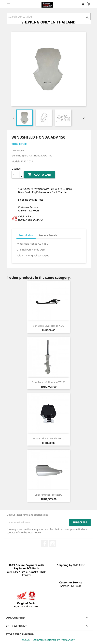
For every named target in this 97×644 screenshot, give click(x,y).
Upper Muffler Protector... (49, 495)
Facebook (45, 544)
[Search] (49, 17)
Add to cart (40, 175)
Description (26, 235)
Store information (20, 634)
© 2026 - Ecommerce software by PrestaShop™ (48, 640)
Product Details (48, 235)
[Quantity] (15, 175)
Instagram (53, 544)
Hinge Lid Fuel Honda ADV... (49, 438)
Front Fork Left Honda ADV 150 (48, 382)
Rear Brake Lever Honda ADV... (48, 326)
